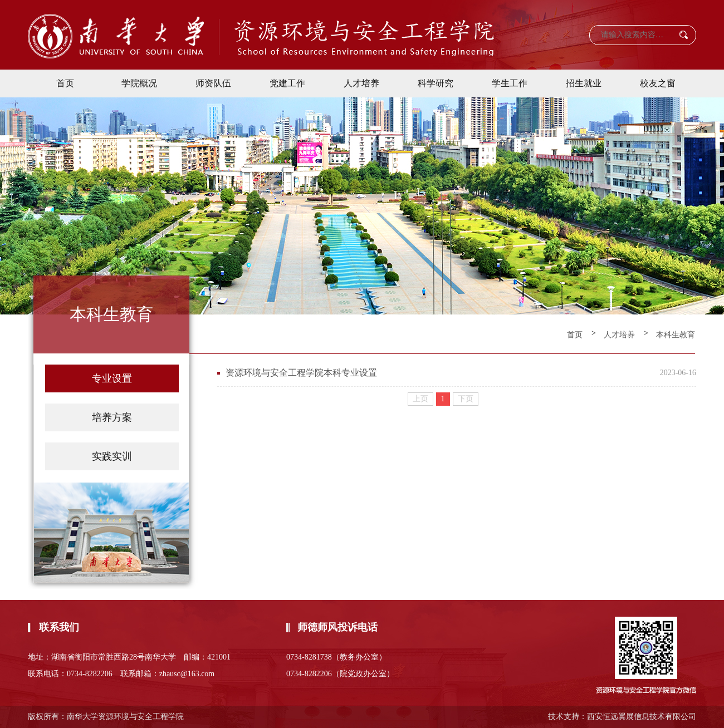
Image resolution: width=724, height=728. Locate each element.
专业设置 (112, 378)
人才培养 (361, 83)
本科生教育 (676, 335)
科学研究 (436, 83)
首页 (65, 83)
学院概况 (139, 83)
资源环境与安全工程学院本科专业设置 (301, 373)
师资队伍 (213, 83)
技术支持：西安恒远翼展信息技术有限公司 (622, 717)
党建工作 (287, 83)
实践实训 (112, 456)
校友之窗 (658, 83)
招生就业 (584, 83)
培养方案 (112, 417)
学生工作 (510, 83)
